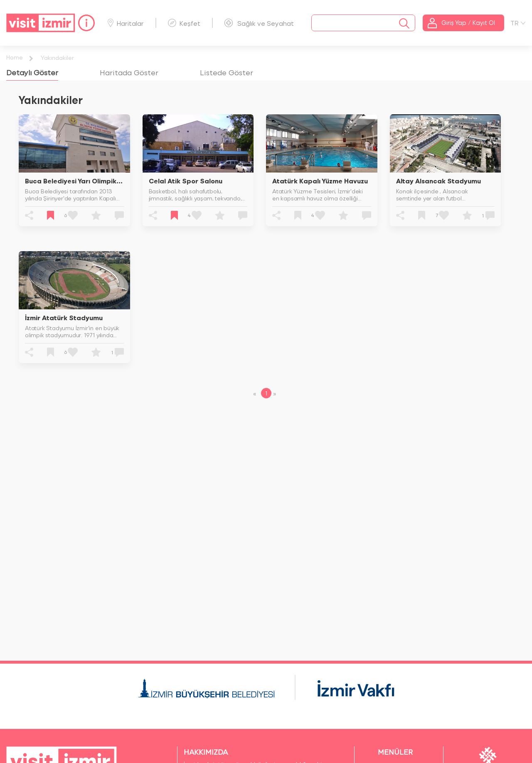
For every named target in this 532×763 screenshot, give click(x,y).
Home (15, 57)
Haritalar (126, 23)
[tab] (32, 72)
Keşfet (184, 23)
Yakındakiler (57, 58)
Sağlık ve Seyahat (259, 23)
